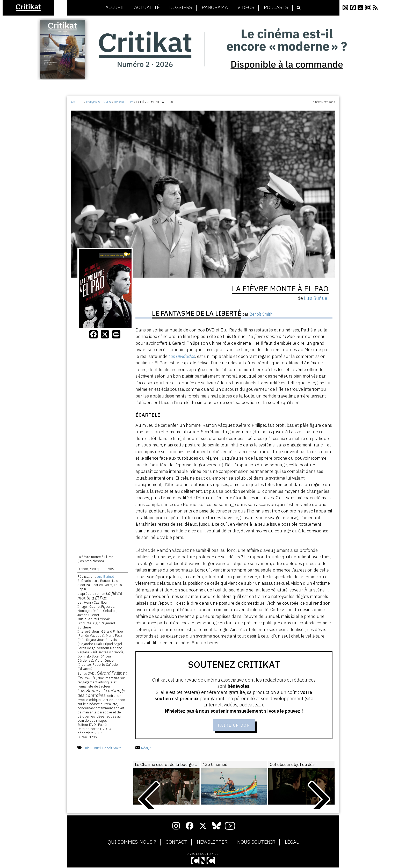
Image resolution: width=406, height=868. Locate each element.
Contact (176, 843)
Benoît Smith (112, 748)
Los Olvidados (182, 356)
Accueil (115, 8)
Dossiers (181, 8)
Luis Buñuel (105, 577)
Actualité (147, 8)
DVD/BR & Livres (99, 102)
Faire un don (234, 725)
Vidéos (246, 8)
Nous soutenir (256, 843)
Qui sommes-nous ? (132, 843)
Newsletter (212, 843)
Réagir (143, 748)
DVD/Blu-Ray (123, 102)
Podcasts (276, 8)
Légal (292, 843)
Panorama (215, 8)
